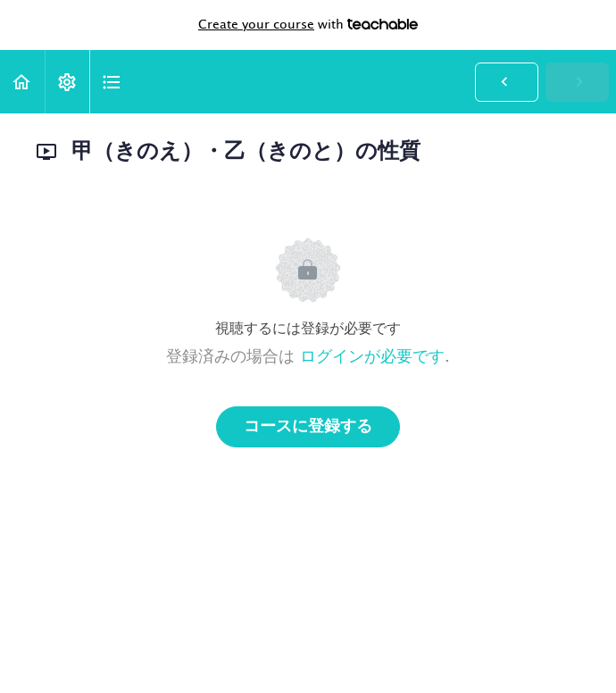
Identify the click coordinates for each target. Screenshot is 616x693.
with (308, 25)
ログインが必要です (372, 357)
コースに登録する (308, 427)
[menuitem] (67, 82)
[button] (22, 82)
